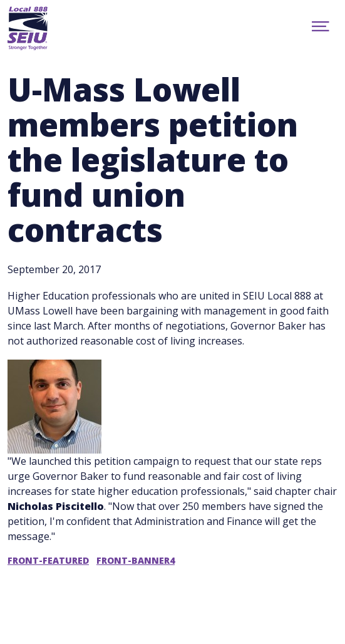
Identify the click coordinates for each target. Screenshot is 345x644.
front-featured (48, 561)
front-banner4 (136, 561)
